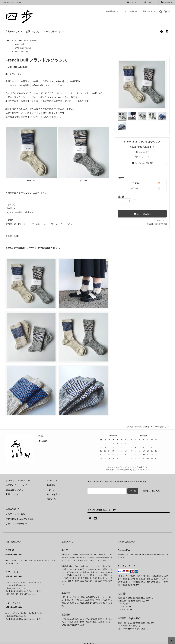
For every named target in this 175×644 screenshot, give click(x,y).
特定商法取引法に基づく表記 (20, 518)
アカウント (134, 2)
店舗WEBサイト (14, 31)
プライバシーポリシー (16, 523)
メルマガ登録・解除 (54, 31)
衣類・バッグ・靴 (21, 52)
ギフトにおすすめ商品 (23, 48)
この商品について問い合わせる (140, 427)
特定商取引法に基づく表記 (157, 224)
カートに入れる (142, 214)
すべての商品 (20, 44)
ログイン (150, 2)
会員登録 (167, 2)
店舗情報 (43, 441)
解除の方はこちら (151, 491)
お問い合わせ (33, 31)
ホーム (8, 41)
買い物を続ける (162, 427)
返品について (162, 220)
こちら (28, 193)
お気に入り (142, 157)
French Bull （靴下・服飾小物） (26, 41)
